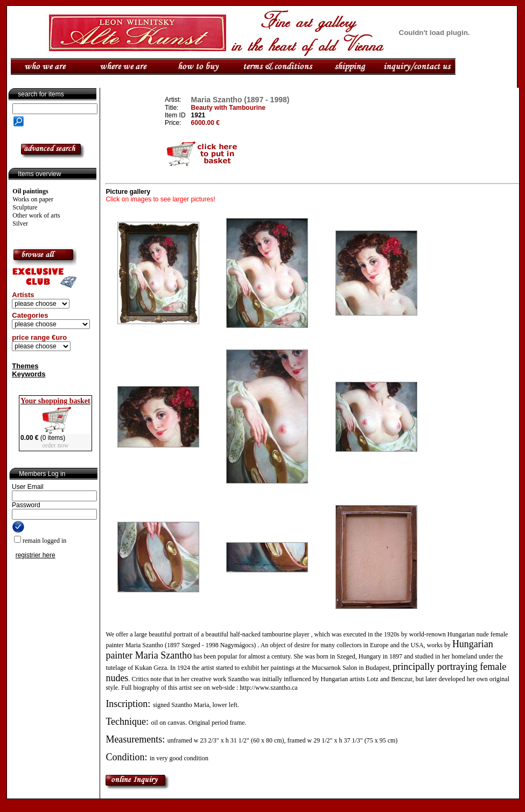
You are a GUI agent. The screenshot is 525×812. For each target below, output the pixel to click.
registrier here (36, 555)
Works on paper (33, 199)
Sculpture (25, 207)
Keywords (29, 374)
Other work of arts (36, 215)
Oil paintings (30, 191)
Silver (20, 223)
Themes (25, 366)
